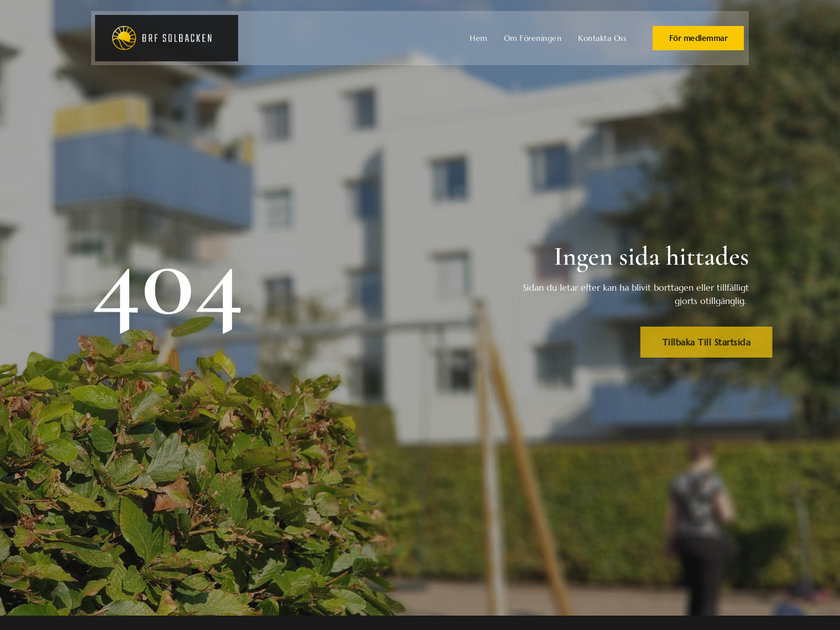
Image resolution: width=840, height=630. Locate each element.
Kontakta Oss (602, 38)
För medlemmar (699, 38)
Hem (479, 38)
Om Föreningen (533, 38)
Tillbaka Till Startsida (720, 342)
